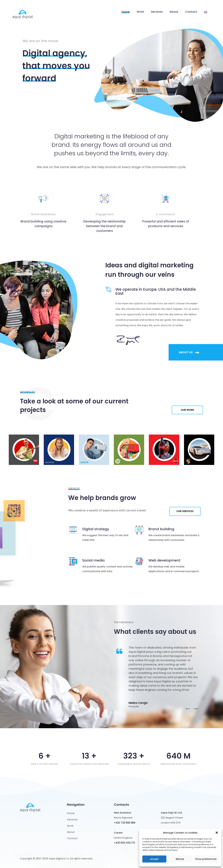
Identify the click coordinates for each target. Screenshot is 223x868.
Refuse (180, 859)
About (174, 12)
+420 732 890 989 (125, 823)
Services (157, 12)
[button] (217, 833)
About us (189, 352)
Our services (185, 511)
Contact (191, 12)
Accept (154, 859)
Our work (187, 410)
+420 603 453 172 (124, 843)
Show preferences (206, 859)
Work (140, 12)
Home (126, 12)
